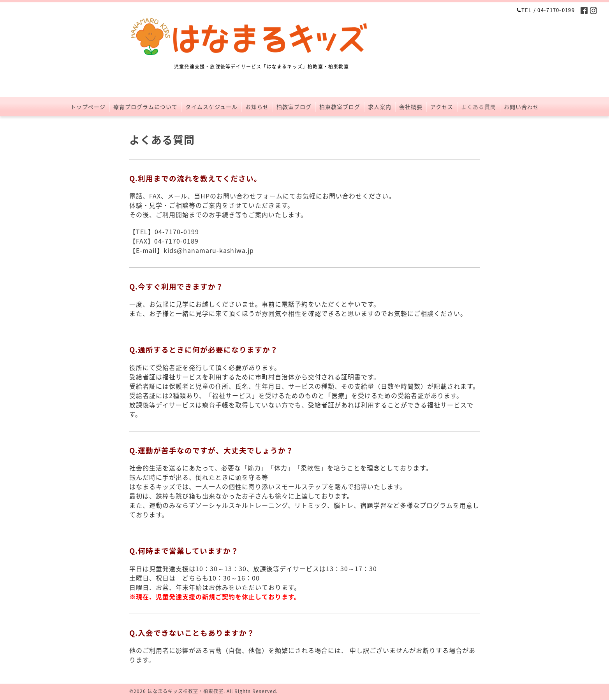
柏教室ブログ (294, 107)
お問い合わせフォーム (250, 196)
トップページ (88, 107)
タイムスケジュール (211, 107)
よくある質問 (479, 107)
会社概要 (411, 107)
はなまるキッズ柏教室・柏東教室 (186, 691)
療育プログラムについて (145, 107)
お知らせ (257, 107)
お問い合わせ (521, 107)
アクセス (442, 107)
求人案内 (380, 107)
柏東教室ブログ (340, 107)
